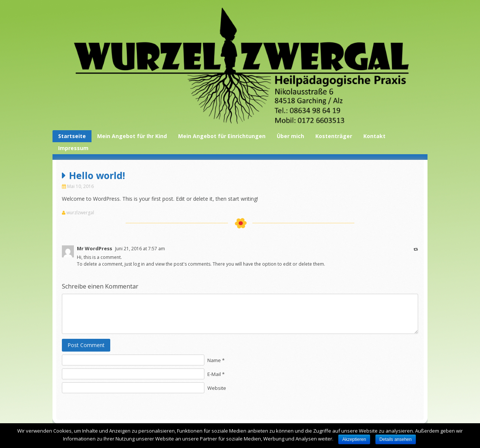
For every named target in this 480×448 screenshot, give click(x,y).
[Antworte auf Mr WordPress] (416, 249)
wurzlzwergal (80, 213)
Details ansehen (396, 439)
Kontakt (374, 136)
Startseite (72, 136)
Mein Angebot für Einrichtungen (222, 136)
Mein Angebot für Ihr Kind (132, 136)
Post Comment (86, 345)
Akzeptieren (354, 439)
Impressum (73, 148)
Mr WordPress (94, 248)
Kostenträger (334, 136)
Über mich (290, 136)
